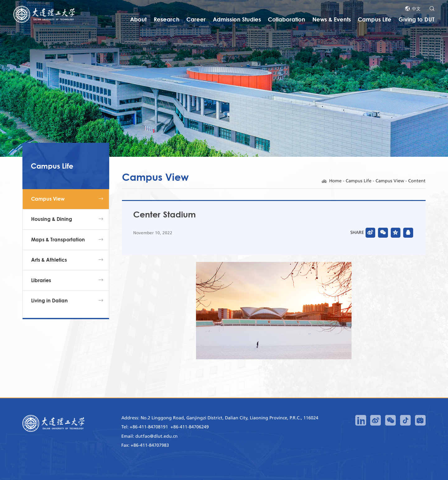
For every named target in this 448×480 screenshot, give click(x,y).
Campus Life (375, 19)
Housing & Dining (52, 219)
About (138, 19)
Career (196, 19)
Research (167, 19)
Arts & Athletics (49, 260)
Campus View (48, 199)
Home (335, 181)
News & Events (332, 19)
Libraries (41, 280)
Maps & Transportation (58, 240)
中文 (416, 9)
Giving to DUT (417, 19)
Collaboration (287, 19)
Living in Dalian (49, 301)
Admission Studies (237, 19)
